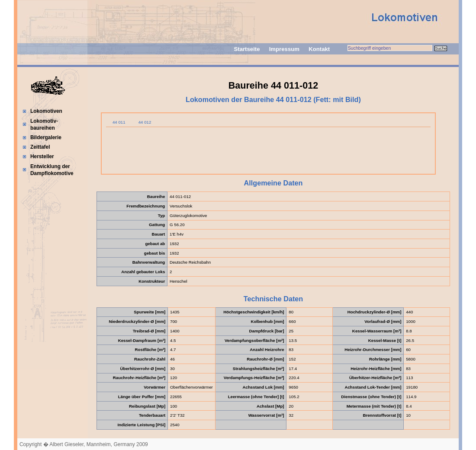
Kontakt (319, 49)
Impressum (284, 49)
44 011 (119, 122)
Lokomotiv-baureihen (44, 124)
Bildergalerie (46, 137)
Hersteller (42, 156)
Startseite (247, 49)
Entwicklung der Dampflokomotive (52, 170)
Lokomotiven (46, 111)
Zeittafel (40, 147)
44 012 (145, 122)
